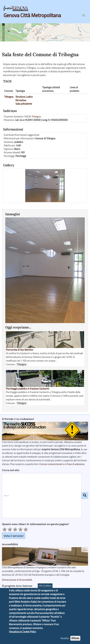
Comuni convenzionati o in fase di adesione (62, 464)
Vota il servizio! (14, 536)
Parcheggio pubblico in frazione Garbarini (27, 389)
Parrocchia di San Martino (19, 350)
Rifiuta (75, 640)
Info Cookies (45, 587)
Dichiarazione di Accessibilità (17, 580)
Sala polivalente (24, 104)
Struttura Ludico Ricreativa (24, 98)
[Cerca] (85, 495)
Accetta (65, 640)
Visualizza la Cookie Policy (23, 633)
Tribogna (9, 97)
